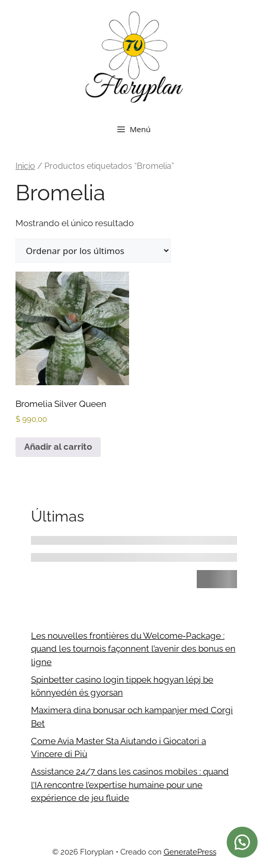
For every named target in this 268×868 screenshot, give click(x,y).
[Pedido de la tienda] (93, 251)
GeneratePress (190, 852)
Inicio (25, 166)
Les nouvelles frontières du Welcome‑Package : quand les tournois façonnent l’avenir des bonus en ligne (133, 649)
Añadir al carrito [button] (58, 447)
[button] (242, 842)
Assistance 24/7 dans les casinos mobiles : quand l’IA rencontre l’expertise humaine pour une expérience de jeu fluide (130, 785)
